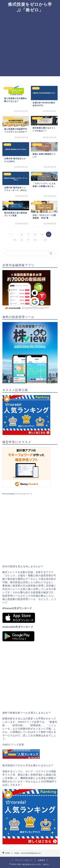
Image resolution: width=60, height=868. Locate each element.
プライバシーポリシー (24, 860)
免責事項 (42, 860)
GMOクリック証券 (13, 744)
